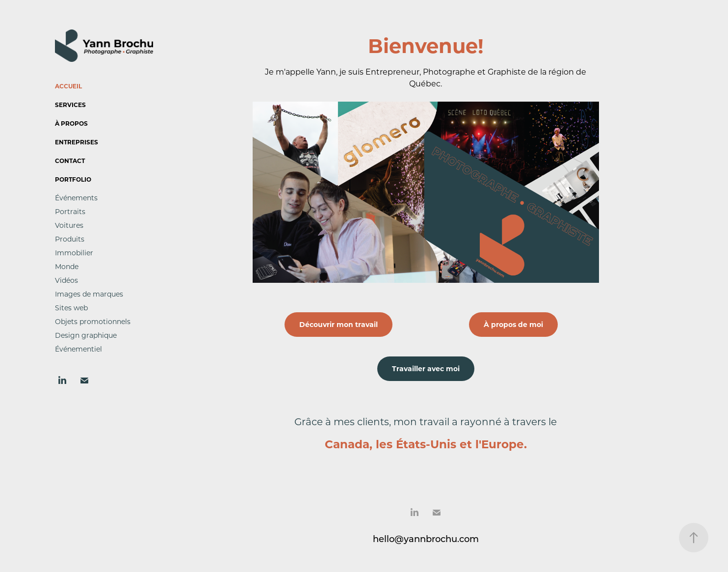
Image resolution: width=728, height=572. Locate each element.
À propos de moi (513, 324)
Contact (70, 161)
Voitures (69, 225)
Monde (67, 266)
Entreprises (77, 142)
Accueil (68, 86)
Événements (76, 198)
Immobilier (74, 253)
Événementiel (78, 349)
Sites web (71, 308)
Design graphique (86, 335)
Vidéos (66, 280)
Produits (70, 239)
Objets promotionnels (93, 321)
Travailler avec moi (426, 368)
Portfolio (73, 179)
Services (70, 105)
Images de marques (89, 294)
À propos (71, 123)
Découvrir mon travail (338, 324)
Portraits (70, 211)
